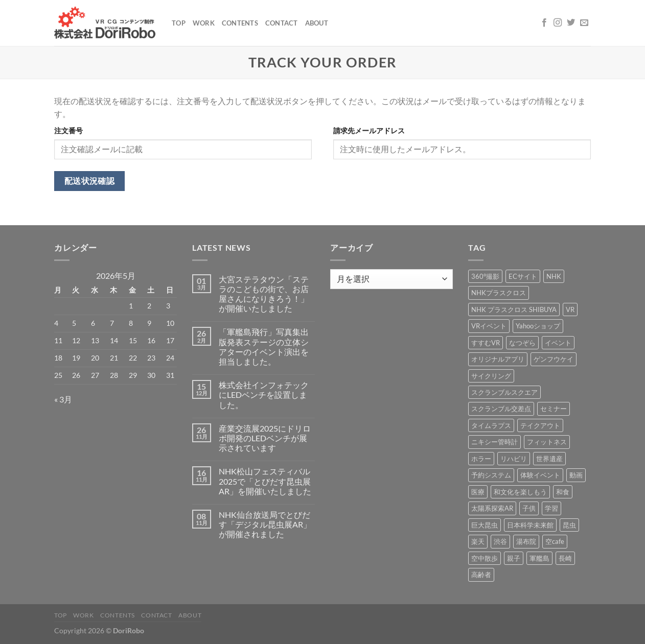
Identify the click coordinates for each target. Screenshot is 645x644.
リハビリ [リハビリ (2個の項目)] (514, 459)
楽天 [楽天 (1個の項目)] (478, 541)
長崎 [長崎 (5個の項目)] (565, 558)
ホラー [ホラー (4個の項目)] (481, 459)
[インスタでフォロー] (558, 23)
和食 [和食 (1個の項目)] (563, 492)
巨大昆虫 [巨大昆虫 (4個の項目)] (485, 525)
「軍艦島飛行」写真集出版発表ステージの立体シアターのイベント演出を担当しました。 (264, 347)
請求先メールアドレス (369, 130)
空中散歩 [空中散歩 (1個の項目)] (485, 558)
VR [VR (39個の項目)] (570, 309)
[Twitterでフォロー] (571, 23)
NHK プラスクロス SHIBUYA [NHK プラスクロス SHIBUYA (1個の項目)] (514, 309)
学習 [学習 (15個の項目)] (551, 508)
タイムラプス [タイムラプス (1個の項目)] (491, 425)
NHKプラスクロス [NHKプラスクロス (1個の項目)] (499, 293)
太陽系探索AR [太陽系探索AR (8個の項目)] (492, 508)
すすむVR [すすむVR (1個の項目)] (486, 343)
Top (179, 23)
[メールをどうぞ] (584, 23)
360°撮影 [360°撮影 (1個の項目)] (485, 276)
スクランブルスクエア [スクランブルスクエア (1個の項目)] (504, 392)
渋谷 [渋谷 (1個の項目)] (500, 541)
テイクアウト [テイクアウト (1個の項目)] (540, 425)
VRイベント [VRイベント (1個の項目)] (489, 326)
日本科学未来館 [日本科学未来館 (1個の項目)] (530, 525)
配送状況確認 (90, 181)
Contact (282, 23)
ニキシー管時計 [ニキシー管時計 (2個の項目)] (494, 442)
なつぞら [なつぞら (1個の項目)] (522, 343)
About (317, 23)
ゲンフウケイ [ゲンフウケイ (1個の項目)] (554, 359)
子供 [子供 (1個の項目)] (529, 508)
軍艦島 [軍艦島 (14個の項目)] (539, 558)
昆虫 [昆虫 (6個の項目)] (569, 525)
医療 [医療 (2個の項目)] (478, 492)
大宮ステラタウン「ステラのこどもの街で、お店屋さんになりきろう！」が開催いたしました (264, 294)
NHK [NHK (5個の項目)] (554, 276)
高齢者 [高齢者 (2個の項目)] (481, 575)
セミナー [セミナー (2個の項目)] (554, 409)
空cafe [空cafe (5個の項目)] (555, 541)
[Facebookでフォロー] (544, 23)
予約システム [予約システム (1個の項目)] (491, 475)
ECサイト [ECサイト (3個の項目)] (523, 276)
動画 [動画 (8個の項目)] (576, 475)
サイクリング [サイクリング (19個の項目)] (491, 376)
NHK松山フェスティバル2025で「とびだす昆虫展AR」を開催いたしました (265, 481)
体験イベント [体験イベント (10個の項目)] (540, 475)
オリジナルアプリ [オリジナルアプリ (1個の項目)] (498, 359)
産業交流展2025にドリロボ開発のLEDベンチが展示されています (265, 438)
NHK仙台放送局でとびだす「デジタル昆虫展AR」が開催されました (265, 524)
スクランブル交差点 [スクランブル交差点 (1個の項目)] (501, 409)
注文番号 (68, 130)
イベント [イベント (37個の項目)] (558, 343)
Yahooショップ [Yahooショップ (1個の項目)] (538, 326)
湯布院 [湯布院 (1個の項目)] (526, 541)
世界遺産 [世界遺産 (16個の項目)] (549, 459)
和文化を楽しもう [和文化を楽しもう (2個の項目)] (520, 492)
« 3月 (63, 399)
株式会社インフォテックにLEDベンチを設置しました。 (264, 395)
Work (204, 23)
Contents (240, 23)
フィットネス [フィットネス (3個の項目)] (547, 442)
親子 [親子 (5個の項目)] (514, 558)
